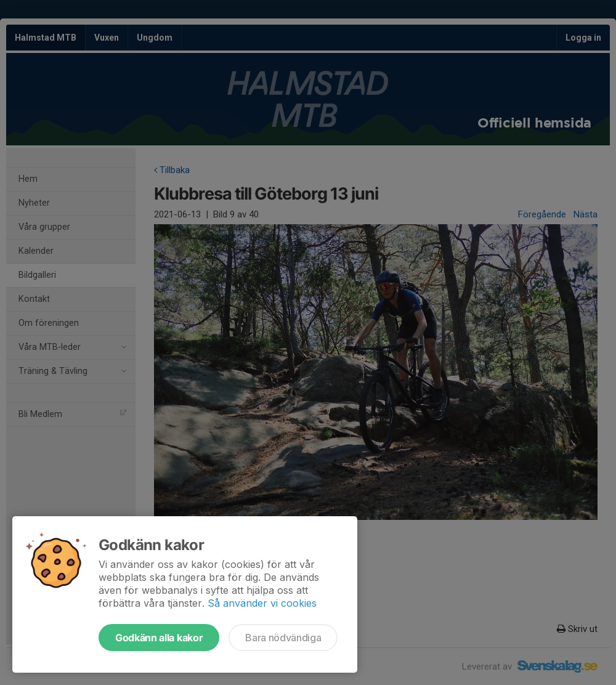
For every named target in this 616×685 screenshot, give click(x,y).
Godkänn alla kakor (159, 638)
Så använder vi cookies (262, 603)
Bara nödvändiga (283, 638)
